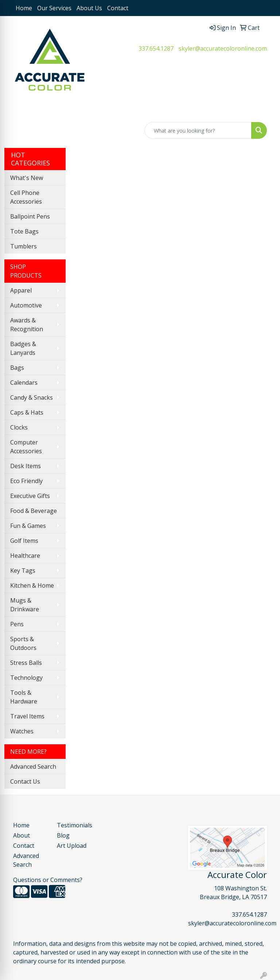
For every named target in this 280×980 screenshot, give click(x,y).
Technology (26, 678)
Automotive (26, 305)
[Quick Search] (198, 130)
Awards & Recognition (27, 325)
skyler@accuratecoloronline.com (223, 48)
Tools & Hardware (24, 697)
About (22, 835)
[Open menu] (265, 110)
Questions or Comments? (48, 880)
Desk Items (26, 466)
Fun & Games (28, 526)
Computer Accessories (26, 447)
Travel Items (27, 716)
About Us (89, 8)
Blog (63, 835)
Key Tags (23, 571)
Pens (17, 624)
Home (24, 8)
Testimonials (74, 825)
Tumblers (24, 246)
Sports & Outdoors (23, 643)
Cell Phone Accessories (26, 197)
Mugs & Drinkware (25, 605)
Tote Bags (24, 231)
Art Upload (72, 846)
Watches (22, 731)
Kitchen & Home (32, 585)
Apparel (21, 290)
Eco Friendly (26, 481)
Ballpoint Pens (30, 216)
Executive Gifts (30, 496)
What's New (27, 178)
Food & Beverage (34, 511)
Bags (17, 368)
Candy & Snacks (32, 397)
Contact (118, 8)
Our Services (54, 8)
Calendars (24, 383)
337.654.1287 (156, 48)
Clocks (19, 427)
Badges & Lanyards (23, 348)
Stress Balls (26, 663)
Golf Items (24, 541)
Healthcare (25, 556)
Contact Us (25, 781)
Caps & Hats (27, 412)
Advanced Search (33, 767)
